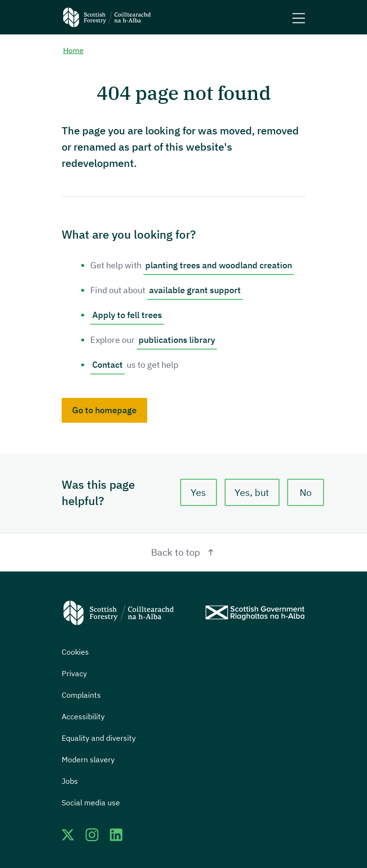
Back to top (184, 552)
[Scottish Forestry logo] (107, 17)
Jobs (70, 781)
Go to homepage (104, 410)
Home (73, 51)
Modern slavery (88, 759)
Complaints (81, 695)
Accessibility (83, 716)
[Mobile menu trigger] (299, 17)
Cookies (75, 652)
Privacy (74, 673)
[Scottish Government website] (255, 613)
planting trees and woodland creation (219, 265)
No (306, 492)
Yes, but (252, 492)
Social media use (91, 802)
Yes (198, 492)
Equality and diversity (99, 738)
